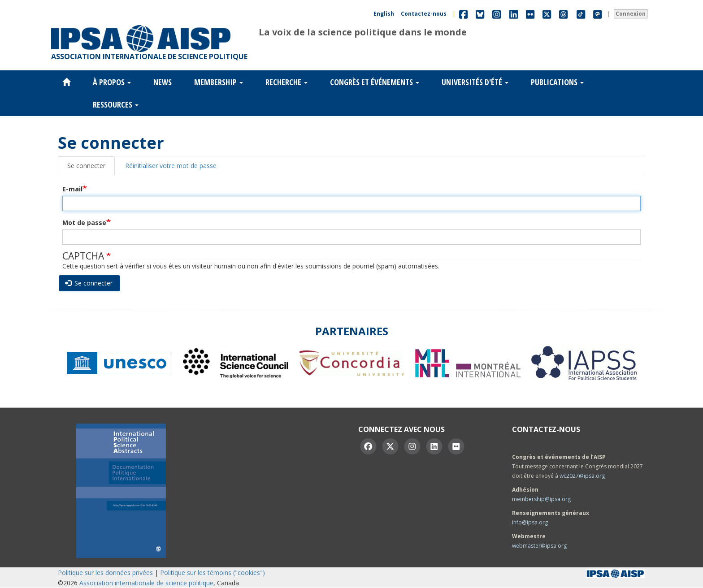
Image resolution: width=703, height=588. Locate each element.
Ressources (116, 104)
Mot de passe (84, 223)
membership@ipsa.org (541, 499)
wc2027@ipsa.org (582, 476)
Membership (219, 82)
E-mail (72, 189)
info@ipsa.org (530, 522)
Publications (557, 82)
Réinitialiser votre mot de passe (171, 166)
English (384, 14)
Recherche (286, 82)
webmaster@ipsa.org (539, 546)
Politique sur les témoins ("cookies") (213, 573)
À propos (112, 82)
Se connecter (86, 166)
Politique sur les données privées (105, 573)
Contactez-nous (424, 14)
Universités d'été (475, 82)
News (163, 82)
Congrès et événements (375, 82)
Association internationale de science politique (146, 583)
